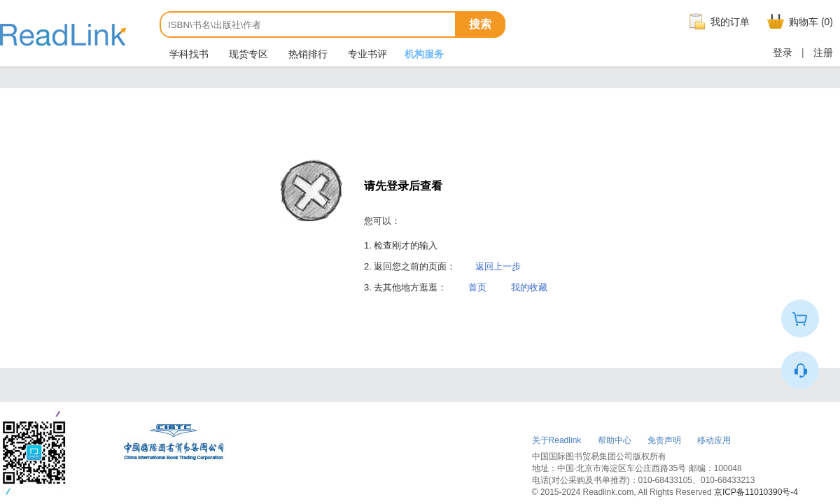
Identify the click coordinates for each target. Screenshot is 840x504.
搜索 (480, 24)
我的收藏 (529, 287)
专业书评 (366, 54)
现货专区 (247, 54)
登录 (783, 52)
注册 (823, 52)
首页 (477, 287)
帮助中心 (615, 440)
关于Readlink (557, 440)
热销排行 (307, 54)
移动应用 (714, 440)
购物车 (798, 22)
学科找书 (188, 54)
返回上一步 (498, 266)
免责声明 (664, 440)
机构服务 (424, 54)
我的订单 (717, 22)
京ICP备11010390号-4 (756, 492)
